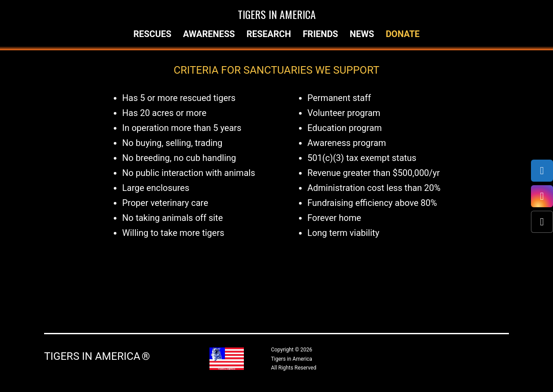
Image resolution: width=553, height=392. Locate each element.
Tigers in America (277, 14)
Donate (403, 34)
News (362, 34)
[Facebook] (542, 171)
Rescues (152, 34)
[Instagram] (542, 196)
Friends (320, 34)
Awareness (209, 34)
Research (269, 34)
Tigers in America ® (97, 356)
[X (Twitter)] (542, 222)
